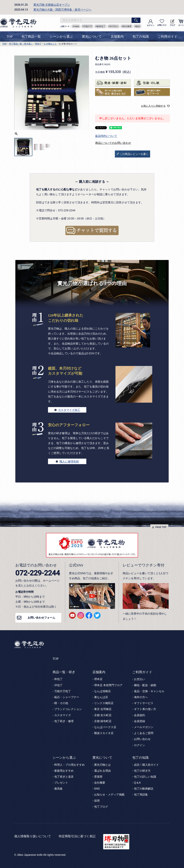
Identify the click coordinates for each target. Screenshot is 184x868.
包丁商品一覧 (31, 37)
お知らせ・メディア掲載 (109, 795)
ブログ (172, 23)
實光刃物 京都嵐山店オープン (52, 5)
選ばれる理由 (102, 771)
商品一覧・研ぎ (64, 672)
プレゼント (61, 783)
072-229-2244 (38, 573)
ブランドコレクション (68, 709)
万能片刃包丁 (63, 691)
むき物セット (50, 44)
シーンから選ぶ (61, 37)
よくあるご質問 (144, 733)
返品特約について (106, 136)
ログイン (151, 23)
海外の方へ (141, 697)
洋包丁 (58, 685)
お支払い (140, 679)
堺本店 (98, 679)
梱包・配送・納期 (145, 685)
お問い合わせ (142, 739)
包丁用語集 (141, 795)
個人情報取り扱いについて (33, 836)
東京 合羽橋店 (103, 709)
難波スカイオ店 (104, 733)
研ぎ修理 (127, 26)
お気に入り (162, 23)
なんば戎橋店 (102, 691)
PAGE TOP (161, 527)
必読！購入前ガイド (146, 765)
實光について (92, 37)
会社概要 (100, 783)
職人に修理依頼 (69, 462)
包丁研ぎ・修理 (64, 721)
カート (181, 23)
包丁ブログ (101, 807)
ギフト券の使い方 (145, 709)
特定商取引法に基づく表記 (77, 836)
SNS (97, 789)
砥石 (138, 26)
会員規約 (140, 715)
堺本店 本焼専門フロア (108, 685)
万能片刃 (88, 26)
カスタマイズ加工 (69, 410)
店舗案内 (117, 37)
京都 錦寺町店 (103, 721)
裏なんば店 (101, 697)
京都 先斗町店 (103, 715)
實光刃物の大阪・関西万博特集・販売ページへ (62, 10)
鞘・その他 (61, 703)
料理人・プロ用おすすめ (69, 765)
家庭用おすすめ (64, 771)
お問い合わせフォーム (41, 618)
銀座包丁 (101, 26)
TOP (9, 37)
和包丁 (38, 44)
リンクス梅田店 (104, 703)
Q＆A (137, 783)
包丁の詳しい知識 (145, 777)
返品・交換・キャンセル (149, 691)
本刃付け (114, 26)
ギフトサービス (144, 703)
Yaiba (77, 26)
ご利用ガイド (168, 37)
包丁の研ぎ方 (142, 771)
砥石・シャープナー (67, 697)
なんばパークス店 (105, 727)
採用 (97, 801)
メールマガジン (144, 727)
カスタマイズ (63, 715)
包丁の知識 (141, 37)
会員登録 (140, 721)
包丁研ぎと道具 (64, 777)
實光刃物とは (102, 765)
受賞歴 (98, 777)
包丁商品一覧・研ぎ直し (21, 44)
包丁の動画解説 (144, 789)
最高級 (58, 789)
